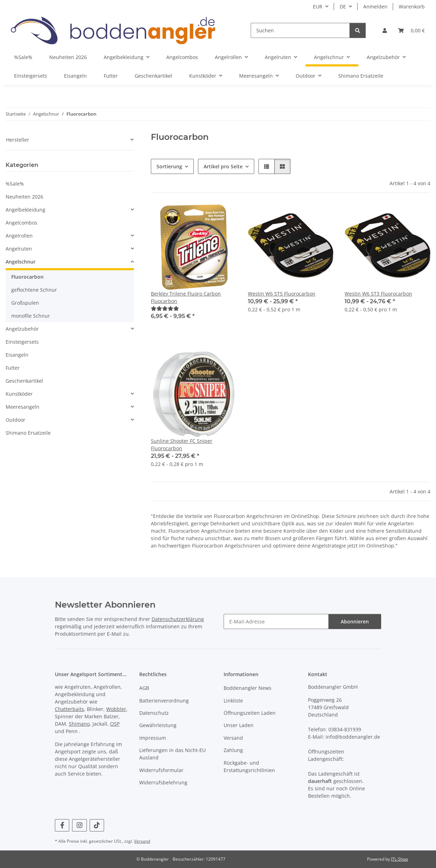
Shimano (79, 724)
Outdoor (15, 420)
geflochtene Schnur (34, 290)
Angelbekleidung (25, 210)
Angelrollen (19, 236)
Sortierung (169, 166)
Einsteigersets (22, 342)
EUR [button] (318, 7)
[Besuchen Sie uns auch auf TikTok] (97, 825)
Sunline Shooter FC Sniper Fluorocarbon (182, 445)
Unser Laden (239, 725)
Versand (233, 738)
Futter (13, 368)
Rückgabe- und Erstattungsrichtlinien (249, 766)
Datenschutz (154, 713)
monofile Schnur (31, 316)
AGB (144, 688)
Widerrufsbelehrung (163, 782)
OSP (115, 724)
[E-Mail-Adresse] (276, 621)
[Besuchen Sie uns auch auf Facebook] (62, 825)
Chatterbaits (69, 709)
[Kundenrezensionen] (165, 308)
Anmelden (375, 7)
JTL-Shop (399, 859)
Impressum (153, 738)
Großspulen (25, 303)
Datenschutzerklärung (178, 619)
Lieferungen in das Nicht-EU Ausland (172, 754)
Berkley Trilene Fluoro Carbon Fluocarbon (186, 297)
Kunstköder (19, 394)
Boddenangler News (248, 688)
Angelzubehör (22, 329)
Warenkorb (412, 7)
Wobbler (116, 709)
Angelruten (19, 249)
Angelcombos (21, 223)
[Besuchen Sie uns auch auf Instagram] (79, 825)
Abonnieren (355, 621)
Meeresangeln (23, 407)
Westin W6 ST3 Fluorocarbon (378, 294)
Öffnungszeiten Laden (250, 713)
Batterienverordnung (164, 701)
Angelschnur (21, 262)
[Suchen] (300, 30)
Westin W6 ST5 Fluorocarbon (282, 294)
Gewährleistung (158, 725)
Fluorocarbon (27, 277)
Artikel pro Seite (223, 166)
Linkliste (233, 701)
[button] (385, 30)
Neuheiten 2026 (24, 197)
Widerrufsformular (161, 770)
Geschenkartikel (24, 381)
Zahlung (233, 750)
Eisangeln (17, 355)
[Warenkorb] (411, 30)
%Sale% (15, 184)
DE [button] (343, 7)
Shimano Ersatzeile (28, 433)
